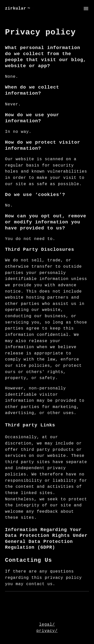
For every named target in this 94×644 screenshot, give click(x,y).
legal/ (47, 625)
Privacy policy (40, 32)
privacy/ (47, 631)
